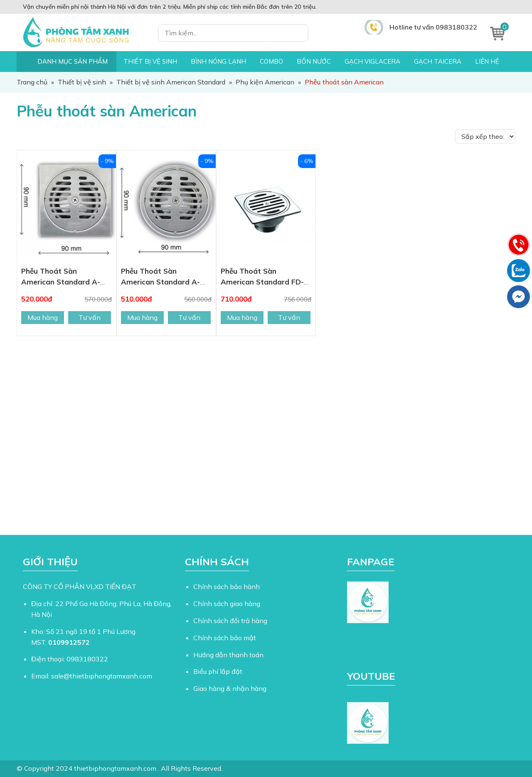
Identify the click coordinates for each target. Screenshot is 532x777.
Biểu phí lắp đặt (218, 671)
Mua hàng (43, 317)
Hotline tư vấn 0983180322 (433, 27)
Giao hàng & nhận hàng (230, 688)
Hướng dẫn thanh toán (228, 655)
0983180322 (87, 659)
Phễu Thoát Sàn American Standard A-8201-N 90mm (160, 282)
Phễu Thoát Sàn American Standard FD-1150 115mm (262, 282)
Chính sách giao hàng (227, 604)
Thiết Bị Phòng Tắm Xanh (81, 32)
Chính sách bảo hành (227, 586)
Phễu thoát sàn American (107, 111)
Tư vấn (90, 317)
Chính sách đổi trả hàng (230, 621)
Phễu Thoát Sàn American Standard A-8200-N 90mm (61, 282)
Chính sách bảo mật (225, 638)
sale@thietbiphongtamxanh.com (102, 676)
